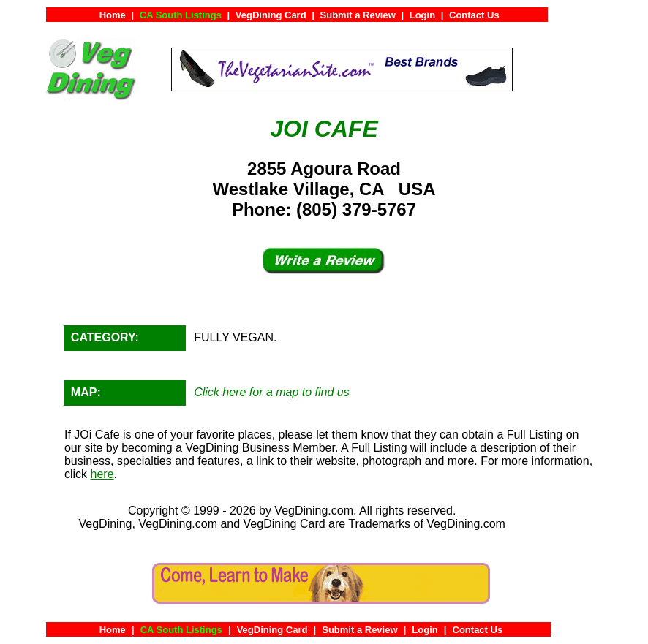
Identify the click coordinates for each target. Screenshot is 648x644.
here (102, 474)
